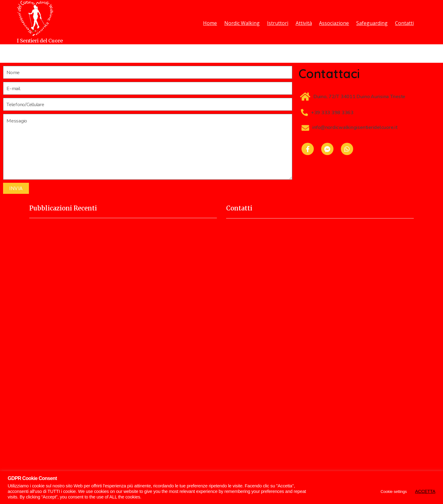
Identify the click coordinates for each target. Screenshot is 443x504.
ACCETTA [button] (425, 491)
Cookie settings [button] (394, 492)
